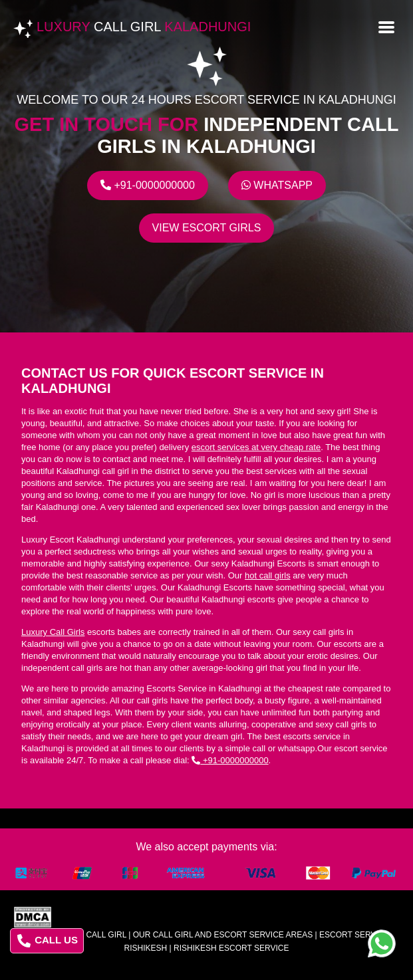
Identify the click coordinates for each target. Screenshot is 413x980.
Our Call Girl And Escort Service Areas (223, 935)
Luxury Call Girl (89, 935)
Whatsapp (277, 185)
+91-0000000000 (148, 185)
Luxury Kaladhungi (144, 27)
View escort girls (207, 228)
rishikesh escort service (231, 948)
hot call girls (268, 575)
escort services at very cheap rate (256, 447)
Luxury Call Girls (53, 632)
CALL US (48, 941)
